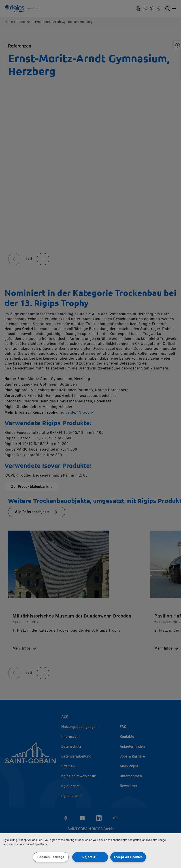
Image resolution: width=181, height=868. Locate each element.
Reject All (90, 857)
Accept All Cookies (128, 857)
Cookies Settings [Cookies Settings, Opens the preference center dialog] (51, 857)
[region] (90, 851)
